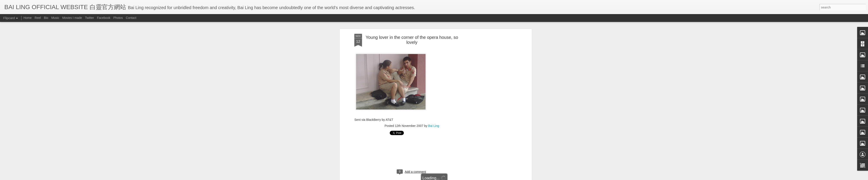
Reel (38, 18)
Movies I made (72, 18)
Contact (131, 18)
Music (55, 18)
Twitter (90, 18)
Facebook (104, 18)
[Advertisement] (412, 95)
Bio (46, 18)
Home (27, 18)
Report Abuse (474, 177)
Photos (118, 18)
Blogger (461, 177)
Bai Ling (434, 67)
